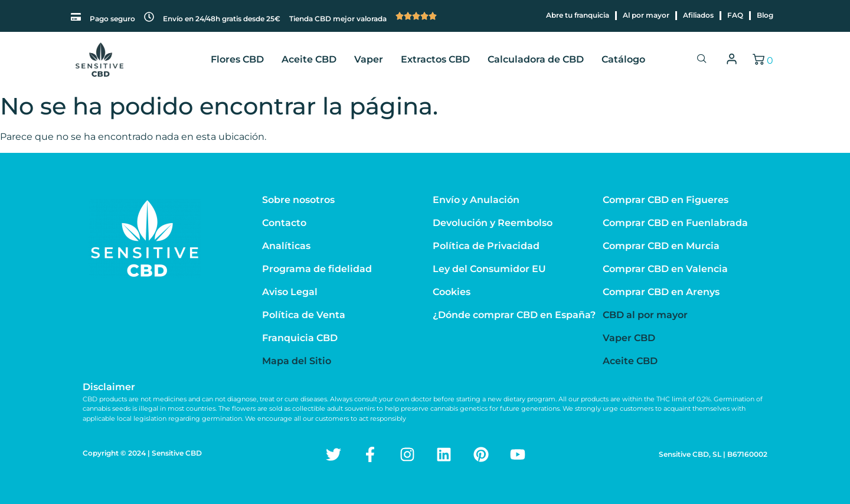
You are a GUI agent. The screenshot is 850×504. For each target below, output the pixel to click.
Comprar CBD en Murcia (661, 246)
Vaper (369, 59)
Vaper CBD (629, 338)
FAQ (735, 15)
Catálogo (623, 59)
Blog (765, 15)
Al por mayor (646, 15)
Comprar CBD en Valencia (665, 269)
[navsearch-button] (702, 60)
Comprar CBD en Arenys (661, 292)
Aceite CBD (309, 59)
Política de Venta (304, 315)
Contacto (284, 223)
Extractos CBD (435, 59)
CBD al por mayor (645, 315)
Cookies (452, 292)
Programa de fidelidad (317, 269)
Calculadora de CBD (536, 59)
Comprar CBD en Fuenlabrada (675, 223)
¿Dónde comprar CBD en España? (514, 315)
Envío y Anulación (476, 200)
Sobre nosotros (298, 200)
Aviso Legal (290, 292)
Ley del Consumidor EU (489, 269)
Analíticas (286, 246)
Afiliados (698, 15)
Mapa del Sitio (297, 361)
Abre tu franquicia (578, 15)
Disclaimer (109, 387)
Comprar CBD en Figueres (666, 200)
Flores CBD (237, 59)
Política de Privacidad (486, 246)
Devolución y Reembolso (493, 223)
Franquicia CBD (300, 338)
